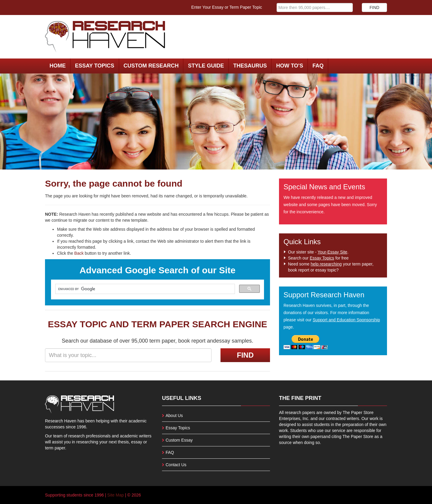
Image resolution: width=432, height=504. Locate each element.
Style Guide (206, 66)
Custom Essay (179, 440)
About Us (174, 415)
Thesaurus (250, 66)
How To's (289, 66)
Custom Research (151, 66)
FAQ (318, 66)
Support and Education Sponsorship (346, 320)
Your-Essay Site (333, 252)
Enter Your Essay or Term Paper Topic (227, 7)
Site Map (116, 495)
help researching (326, 264)
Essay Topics (95, 66)
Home (58, 66)
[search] (144, 289)
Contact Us (176, 465)
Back (79, 253)
